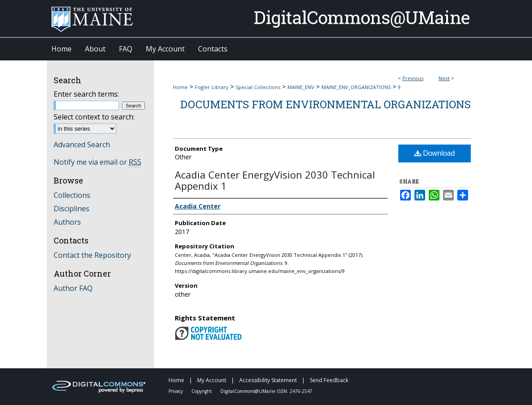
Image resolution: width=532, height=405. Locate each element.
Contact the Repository (92, 255)
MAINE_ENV (301, 87)
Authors (67, 222)
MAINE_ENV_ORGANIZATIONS (356, 87)
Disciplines (72, 209)
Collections (72, 195)
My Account (212, 380)
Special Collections (258, 87)
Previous (413, 78)
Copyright (202, 391)
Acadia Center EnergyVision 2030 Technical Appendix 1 (275, 180)
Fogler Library (212, 87)
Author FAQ (73, 288)
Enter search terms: (86, 94)
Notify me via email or (97, 162)
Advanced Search (82, 145)
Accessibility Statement (269, 380)
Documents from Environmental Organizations (325, 104)
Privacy (176, 391)
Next (444, 78)
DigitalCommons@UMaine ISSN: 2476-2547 (266, 391)
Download (435, 153)
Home (180, 87)
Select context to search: (94, 117)
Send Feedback (329, 380)
